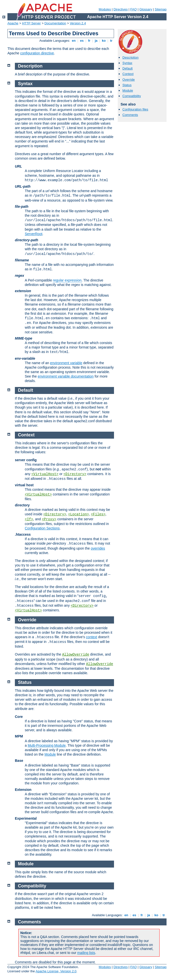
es (82, 41)
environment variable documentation (66, 376)
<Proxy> (49, 519)
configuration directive (37, 53)
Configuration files (135, 109)
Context (128, 74)
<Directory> (75, 474)
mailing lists (86, 953)
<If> (29, 519)
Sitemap (161, 9)
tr (111, 41)
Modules (105, 9)
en (74, 41)
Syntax (127, 63)
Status (127, 85)
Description (130, 57)
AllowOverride (76, 655)
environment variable (66, 363)
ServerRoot (34, 234)
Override (129, 80)
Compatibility (132, 96)
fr (89, 41)
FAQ (134, 9)
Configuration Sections (42, 528)
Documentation (55, 23)
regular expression (67, 280)
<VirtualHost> (45, 474)
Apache (13, 23)
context (92, 637)
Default (127, 68)
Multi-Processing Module (47, 745)
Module (128, 90)
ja (96, 41)
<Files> (98, 514)
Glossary (146, 9)
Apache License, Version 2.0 (56, 971)
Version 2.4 (78, 23)
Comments (130, 115)
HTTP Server (31, 23)
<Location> (79, 514)
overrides (98, 548)
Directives (121, 9)
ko (104, 41)
